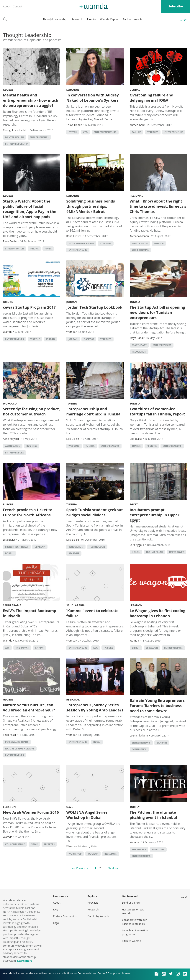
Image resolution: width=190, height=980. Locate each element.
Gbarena (40, 547)
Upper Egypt (177, 552)
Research (77, 19)
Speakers (49, 844)
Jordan (8, 302)
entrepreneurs (39, 137)
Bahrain (162, 743)
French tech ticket (17, 547)
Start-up (74, 553)
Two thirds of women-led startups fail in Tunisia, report (157, 411)
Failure (136, 132)
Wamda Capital (109, 19)
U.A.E (70, 807)
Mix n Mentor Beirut (81, 243)
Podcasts (93, 903)
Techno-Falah (154, 552)
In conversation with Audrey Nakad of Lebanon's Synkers (92, 98)
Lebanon (73, 90)
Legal (56, 923)
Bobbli (9, 553)
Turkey (135, 807)
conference (139, 749)
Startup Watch (14, 249)
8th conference (15, 844)
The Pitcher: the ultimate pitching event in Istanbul (153, 815)
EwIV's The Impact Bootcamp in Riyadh (30, 613)
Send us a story (131, 903)
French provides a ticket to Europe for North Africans (28, 512)
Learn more (25, 961)
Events (91, 19)
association (13, 446)
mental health (14, 137)
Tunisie (136, 446)
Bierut (136, 648)
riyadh (39, 648)
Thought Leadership (55, 19)
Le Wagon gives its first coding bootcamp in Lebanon (158, 613)
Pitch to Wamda (131, 941)
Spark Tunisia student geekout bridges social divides (95, 512)
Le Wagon (152, 648)
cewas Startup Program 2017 (29, 307)
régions (152, 446)
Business (32, 446)
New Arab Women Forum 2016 (31, 812)
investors (111, 854)
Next (111, 868)
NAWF (34, 844)
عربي (184, 19)
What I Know (140, 243)
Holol (136, 552)
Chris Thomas (140, 250)
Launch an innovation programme (135, 932)
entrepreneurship (16, 144)
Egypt (134, 504)
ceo (86, 132)
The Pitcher (139, 850)
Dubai (97, 742)
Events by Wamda (98, 916)
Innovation (76, 547)
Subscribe (176, 6)
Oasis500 (89, 339)
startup (35, 339)
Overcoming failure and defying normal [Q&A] (151, 98)
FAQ (56, 909)
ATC (7, 648)
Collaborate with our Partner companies (134, 922)
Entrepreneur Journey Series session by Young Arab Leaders (95, 707)
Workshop (75, 854)
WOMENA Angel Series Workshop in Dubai (87, 815)
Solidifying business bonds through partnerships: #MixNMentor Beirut (91, 206)
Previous (82, 868)
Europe (8, 504)
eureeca (159, 243)
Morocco (10, 403)
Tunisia (135, 302)
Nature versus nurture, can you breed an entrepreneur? (29, 707)
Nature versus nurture (20, 749)
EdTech (73, 132)
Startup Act (139, 345)
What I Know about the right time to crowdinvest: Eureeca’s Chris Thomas (158, 206)
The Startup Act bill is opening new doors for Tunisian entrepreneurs (157, 312)
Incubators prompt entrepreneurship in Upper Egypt (155, 515)
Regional (136, 196)
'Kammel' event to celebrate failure (92, 613)
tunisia (90, 446)
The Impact (22, 648)
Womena (93, 854)
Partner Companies (65, 916)
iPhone (34, 249)
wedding (74, 446)
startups (153, 132)
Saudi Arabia (12, 605)
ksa (95, 648)
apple (48, 249)
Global (8, 90)
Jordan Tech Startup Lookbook (94, 307)
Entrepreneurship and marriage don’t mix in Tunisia (93, 411)
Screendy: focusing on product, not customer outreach (31, 411)
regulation (139, 352)
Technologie (97, 547)
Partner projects (133, 19)
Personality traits (17, 742)
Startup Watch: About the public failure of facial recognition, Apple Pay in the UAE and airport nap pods (30, 209)
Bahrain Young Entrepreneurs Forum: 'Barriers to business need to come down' (157, 706)
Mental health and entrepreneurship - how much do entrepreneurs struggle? (31, 100)
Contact (17, 6)
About (7, 6)
